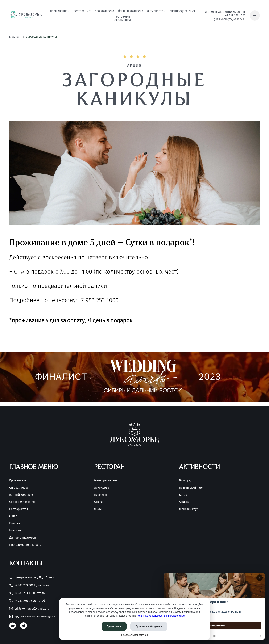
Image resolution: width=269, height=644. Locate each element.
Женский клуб (189, 509)
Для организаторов (23, 538)
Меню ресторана (106, 481)
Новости (15, 531)
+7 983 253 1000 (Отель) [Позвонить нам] (27, 593)
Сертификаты (18, 509)
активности (156, 11)
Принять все (114, 626)
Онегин (99, 502)
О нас (13, 516)
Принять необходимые (149, 626)
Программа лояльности (25, 545)
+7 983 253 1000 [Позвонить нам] (235, 15)
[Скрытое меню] (255, 16)
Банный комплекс (21, 495)
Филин (99, 509)
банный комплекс (131, 11)
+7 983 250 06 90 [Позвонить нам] (27, 601)
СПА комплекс (105, 11)
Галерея (15, 523)
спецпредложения (182, 11)
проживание (60, 11)
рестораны (82, 11)
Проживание (18, 481)
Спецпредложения (22, 502)
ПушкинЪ (100, 495)
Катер (183, 495)
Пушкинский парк (191, 488)
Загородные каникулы (41, 37)
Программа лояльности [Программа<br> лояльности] (123, 18)
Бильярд (185, 481)
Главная (15, 37)
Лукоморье (102, 488)
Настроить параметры (135, 635)
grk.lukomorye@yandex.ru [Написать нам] (230, 19)
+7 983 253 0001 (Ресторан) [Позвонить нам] (30, 585)
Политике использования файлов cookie (161, 616)
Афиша (184, 502)
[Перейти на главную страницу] (26, 16)
